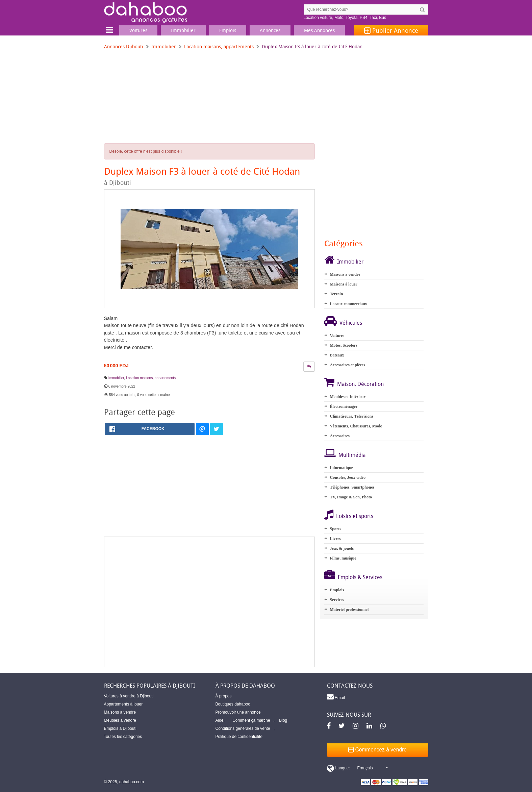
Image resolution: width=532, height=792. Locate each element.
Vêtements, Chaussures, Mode (356, 426)
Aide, (220, 720)
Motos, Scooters (343, 345)
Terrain (336, 294)
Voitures (337, 336)
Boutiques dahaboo (233, 704)
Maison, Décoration (360, 384)
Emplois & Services (360, 577)
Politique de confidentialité (239, 737)
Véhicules (351, 323)
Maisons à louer (343, 284)
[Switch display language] (357, 768)
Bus (383, 18)
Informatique (341, 468)
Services (337, 600)
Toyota (351, 18)
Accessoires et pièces (347, 365)
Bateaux (337, 355)
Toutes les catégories (123, 737)
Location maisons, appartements (219, 46)
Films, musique (343, 558)
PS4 (364, 18)
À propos (224, 696)
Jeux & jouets (342, 548)
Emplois (337, 590)
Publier (391, 30)
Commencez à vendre (377, 750)
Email (336, 697)
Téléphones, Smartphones (352, 487)
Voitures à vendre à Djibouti (129, 696)
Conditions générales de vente (243, 728)
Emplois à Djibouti (120, 728)
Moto (339, 18)
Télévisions (364, 416)
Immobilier (164, 46)
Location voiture (318, 18)
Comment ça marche (251, 720)
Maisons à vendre (345, 274)
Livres (335, 539)
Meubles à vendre (120, 720)
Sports (335, 529)
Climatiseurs (341, 416)
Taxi (373, 18)
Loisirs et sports (355, 516)
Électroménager (344, 406)
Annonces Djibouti (124, 46)
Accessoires (339, 436)
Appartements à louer (123, 704)
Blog (283, 720)
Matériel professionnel (349, 610)
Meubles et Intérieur (347, 397)
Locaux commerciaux (348, 304)
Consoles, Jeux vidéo (348, 477)
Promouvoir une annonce (238, 712)
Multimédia (352, 455)
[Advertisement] (210, 602)
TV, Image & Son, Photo (351, 497)
